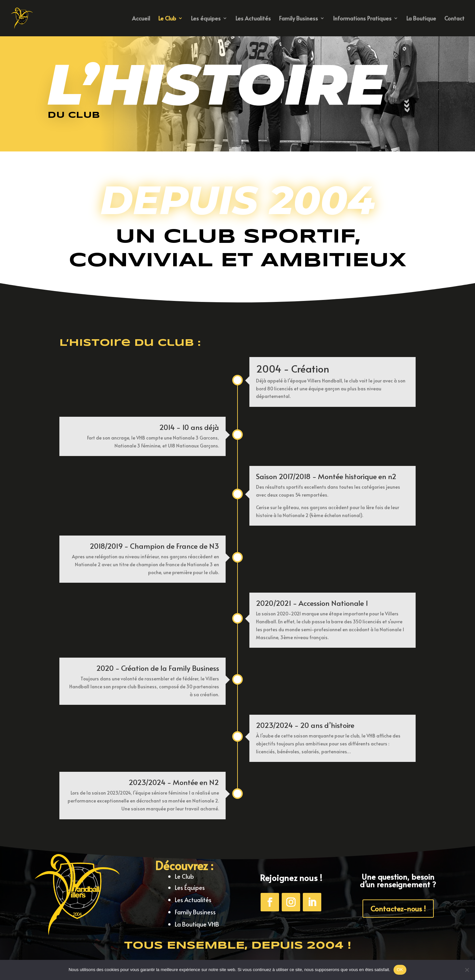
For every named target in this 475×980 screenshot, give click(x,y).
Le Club (167, 19)
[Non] (467, 970)
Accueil (141, 19)
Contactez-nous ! (398, 908)
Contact (454, 19)
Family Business (299, 19)
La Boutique (421, 19)
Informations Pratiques (362, 19)
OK (400, 970)
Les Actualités (253, 19)
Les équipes (206, 19)
